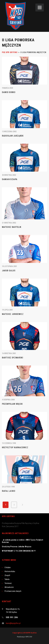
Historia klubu (10, 571)
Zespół (7, 575)
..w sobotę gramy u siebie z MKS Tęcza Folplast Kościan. (22, 541)
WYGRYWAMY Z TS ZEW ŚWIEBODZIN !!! (19, 551)
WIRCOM (29, 637)
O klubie (8, 567)
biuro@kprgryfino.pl (13, 623)
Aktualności (9, 587)
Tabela (7, 579)
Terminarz (8, 583)
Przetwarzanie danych (13, 591)
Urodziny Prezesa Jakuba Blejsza (17, 547)
